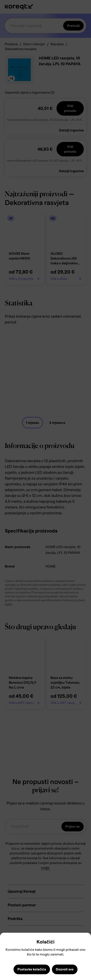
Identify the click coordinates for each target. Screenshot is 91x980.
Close (6, 940)
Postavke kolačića (32, 969)
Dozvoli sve (65, 969)
